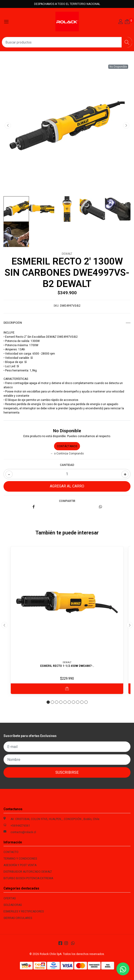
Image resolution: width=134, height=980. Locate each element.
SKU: (56, 306)
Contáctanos (67, 446)
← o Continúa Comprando (67, 454)
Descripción (67, 323)
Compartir (67, 501)
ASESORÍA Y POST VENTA (20, 865)
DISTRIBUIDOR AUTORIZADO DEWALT (28, 872)
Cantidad (67, 465)
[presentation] (8, 125)
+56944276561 (20, 826)
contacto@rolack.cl (23, 832)
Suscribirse (67, 772)
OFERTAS (10, 898)
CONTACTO (11, 852)
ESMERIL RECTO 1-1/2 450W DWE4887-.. (67, 666)
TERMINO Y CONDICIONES (20, 859)
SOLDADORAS (13, 905)
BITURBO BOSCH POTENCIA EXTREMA (28, 878)
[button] (48, 702)
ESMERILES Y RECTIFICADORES (24, 911)
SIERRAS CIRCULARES (18, 918)
